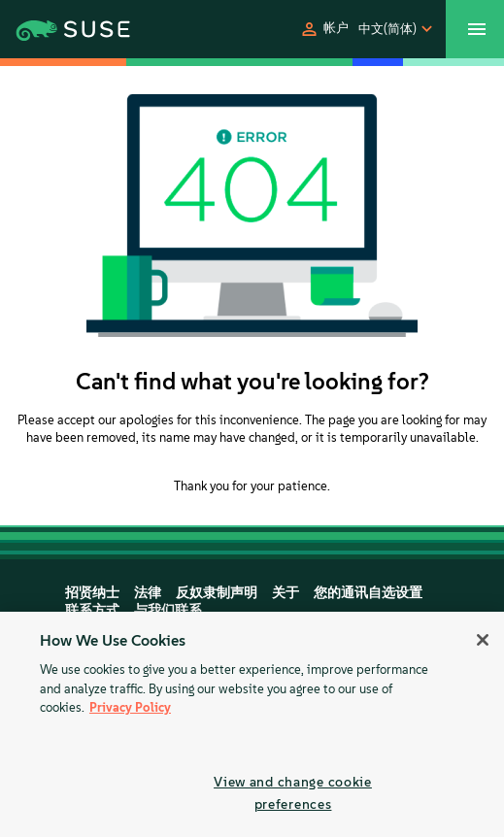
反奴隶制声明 (217, 593)
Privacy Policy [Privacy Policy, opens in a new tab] (130, 707)
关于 (286, 593)
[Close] (483, 640)
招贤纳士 (92, 593)
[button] (324, 29)
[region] (252, 724)
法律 (148, 593)
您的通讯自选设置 (368, 593)
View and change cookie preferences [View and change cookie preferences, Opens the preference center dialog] (293, 793)
